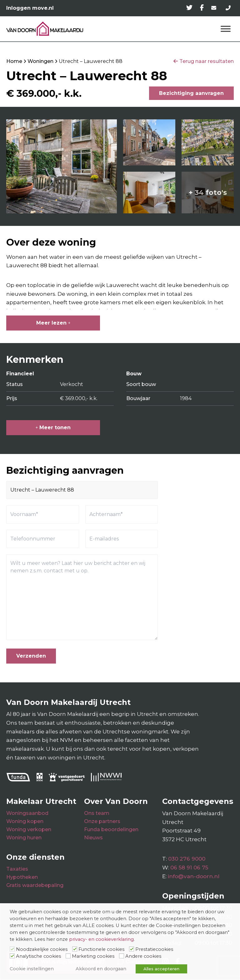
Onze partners (102, 821)
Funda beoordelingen (111, 829)
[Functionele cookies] (75, 949)
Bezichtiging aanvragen (191, 93)
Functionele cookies (101, 949)
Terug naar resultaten (207, 61)
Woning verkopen (29, 829)
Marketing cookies (93, 956)
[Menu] (226, 29)
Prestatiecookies (154, 949)
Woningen (40, 61)
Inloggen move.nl (30, 8)
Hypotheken (22, 877)
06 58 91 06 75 (189, 868)
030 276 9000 (187, 859)
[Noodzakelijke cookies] (12, 949)
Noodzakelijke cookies (42, 949)
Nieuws (93, 838)
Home (14, 61)
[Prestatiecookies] (132, 949)
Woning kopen (25, 821)
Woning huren (24, 838)
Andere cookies (143, 956)
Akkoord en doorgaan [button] (101, 969)
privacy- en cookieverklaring (101, 939)
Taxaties (17, 869)
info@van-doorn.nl (194, 876)
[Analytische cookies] (12, 956)
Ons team (97, 813)
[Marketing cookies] (68, 956)
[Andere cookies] (122, 956)
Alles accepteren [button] (161, 969)
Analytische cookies (38, 956)
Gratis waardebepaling (35, 885)
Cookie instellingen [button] (32, 969)
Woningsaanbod (27, 813)
